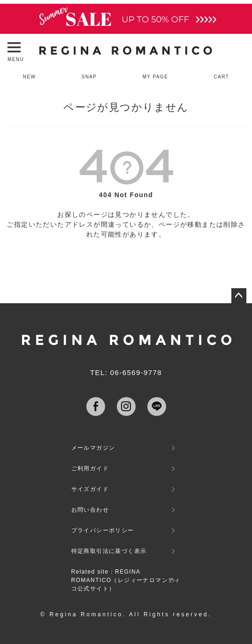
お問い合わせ (90, 510)
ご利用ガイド (90, 468)
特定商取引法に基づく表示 (109, 551)
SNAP (89, 77)
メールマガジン (93, 448)
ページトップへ (239, 296)
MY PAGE (155, 77)
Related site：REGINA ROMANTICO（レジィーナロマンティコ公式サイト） (126, 580)
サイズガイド (90, 489)
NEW (30, 77)
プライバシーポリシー (103, 530)
